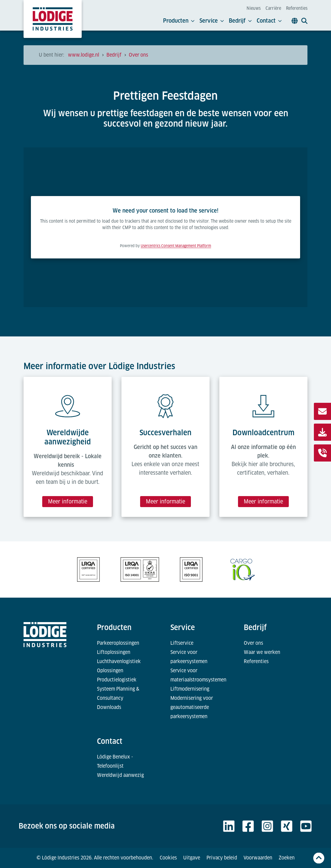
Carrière (273, 8)
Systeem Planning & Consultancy (118, 694)
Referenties (297, 8)
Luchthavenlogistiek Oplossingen (119, 666)
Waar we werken (262, 652)
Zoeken (287, 858)
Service (212, 21)
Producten (179, 21)
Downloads (109, 707)
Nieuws (254, 8)
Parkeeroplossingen (118, 643)
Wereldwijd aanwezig (120, 775)
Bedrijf (240, 21)
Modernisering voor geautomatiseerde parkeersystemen (192, 707)
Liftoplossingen (114, 652)
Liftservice (182, 643)
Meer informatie (68, 501)
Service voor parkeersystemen (189, 657)
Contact (269, 21)
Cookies (168, 858)
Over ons (253, 643)
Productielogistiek (117, 680)
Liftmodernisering (190, 689)
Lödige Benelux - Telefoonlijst (115, 761)
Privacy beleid (222, 858)
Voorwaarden (258, 858)
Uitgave (192, 858)
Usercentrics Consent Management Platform (176, 246)
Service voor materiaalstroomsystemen (198, 675)
